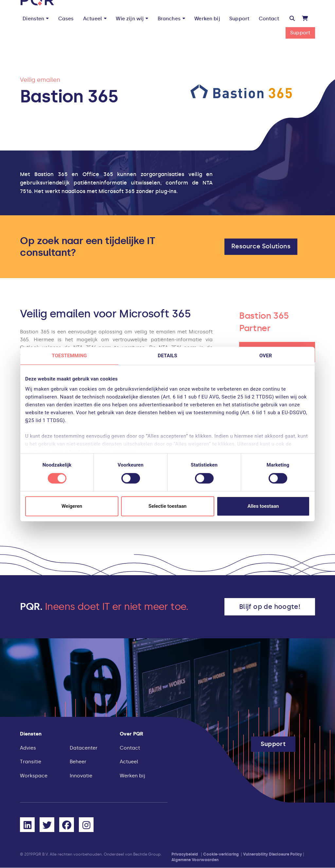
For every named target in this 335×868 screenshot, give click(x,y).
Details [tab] (167, 355)
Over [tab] (266, 355)
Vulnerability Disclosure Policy (273, 854)
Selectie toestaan (167, 506)
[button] (292, 19)
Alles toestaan (263, 506)
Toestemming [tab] (69, 355)
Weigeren (72, 506)
